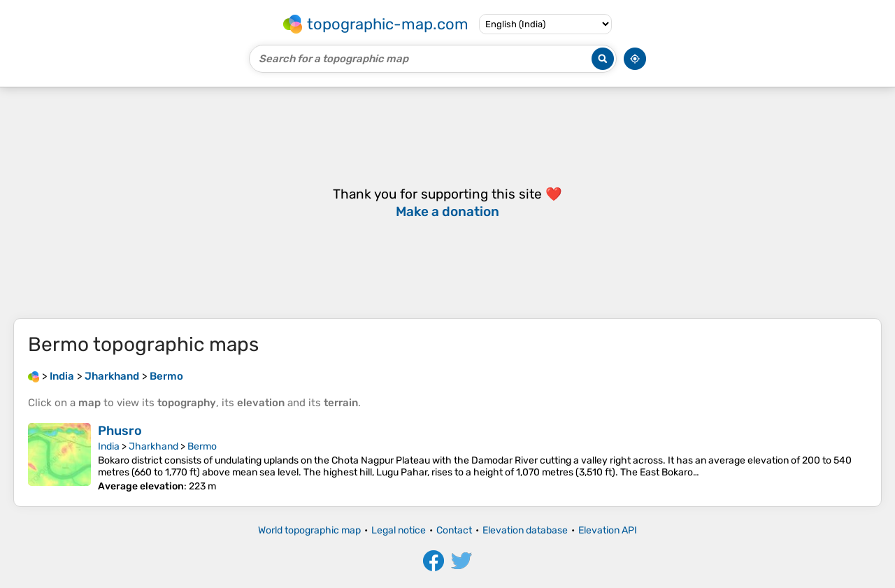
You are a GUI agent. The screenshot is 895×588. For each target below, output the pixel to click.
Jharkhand (153, 446)
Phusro (120, 431)
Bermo (202, 446)
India (109, 446)
